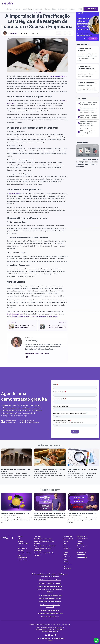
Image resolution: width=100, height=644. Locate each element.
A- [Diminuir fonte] (65, 33)
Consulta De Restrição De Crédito (44, 553)
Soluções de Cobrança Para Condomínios (50, 586)
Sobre (5, 9)
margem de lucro (14, 194)
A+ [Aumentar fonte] (70, 33)
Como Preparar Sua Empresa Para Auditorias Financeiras (89, 117)
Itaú (65, 543)
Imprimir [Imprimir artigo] (59, 33)
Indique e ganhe (22, 557)
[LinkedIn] (27, 357)
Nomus (66, 546)
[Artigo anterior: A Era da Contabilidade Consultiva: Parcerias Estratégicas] (22, 325)
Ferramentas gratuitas (24, 553)
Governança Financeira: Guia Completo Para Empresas (89, 103)
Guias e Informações (50, 445)
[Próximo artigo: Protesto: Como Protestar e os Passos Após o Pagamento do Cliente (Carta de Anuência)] (53, 325)
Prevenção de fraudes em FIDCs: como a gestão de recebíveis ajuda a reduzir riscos (88, 132)
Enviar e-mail (82, 557)
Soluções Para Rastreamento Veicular (50, 580)
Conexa (66, 541)
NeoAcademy (63, 9)
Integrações (25, 9)
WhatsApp (82, 554)
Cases (47, 9)
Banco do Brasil (68, 539)
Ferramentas (37, 9)
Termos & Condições (58, 638)
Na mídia (20, 541)
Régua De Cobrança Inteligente (43, 539)
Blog (54, 9)
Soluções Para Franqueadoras (50, 610)
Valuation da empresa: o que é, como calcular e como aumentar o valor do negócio (89, 110)
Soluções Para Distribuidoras (50, 617)
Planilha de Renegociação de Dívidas (82, 546)
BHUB (65, 559)
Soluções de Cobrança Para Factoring (50, 598)
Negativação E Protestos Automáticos (45, 546)
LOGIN (82, 9)
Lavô (65, 566)
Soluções (14, 9)
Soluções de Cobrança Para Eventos (50, 601)
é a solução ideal (15, 314)
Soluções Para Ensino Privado (50, 576)
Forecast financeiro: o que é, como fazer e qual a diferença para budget (89, 123)
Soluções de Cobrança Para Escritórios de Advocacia (50, 591)
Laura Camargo (12, 34)
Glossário (21, 550)
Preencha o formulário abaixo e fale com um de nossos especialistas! (36, 316)
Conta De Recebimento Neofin (43, 548)
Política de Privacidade (44, 638)
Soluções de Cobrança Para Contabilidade (50, 613)
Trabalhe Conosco (23, 560)
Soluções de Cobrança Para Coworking (50, 595)
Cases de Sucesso (23, 543)
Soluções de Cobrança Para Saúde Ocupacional (50, 606)
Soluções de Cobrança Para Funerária (50, 583)
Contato (74, 9)
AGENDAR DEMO (9, 15)
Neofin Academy (50, 490)
